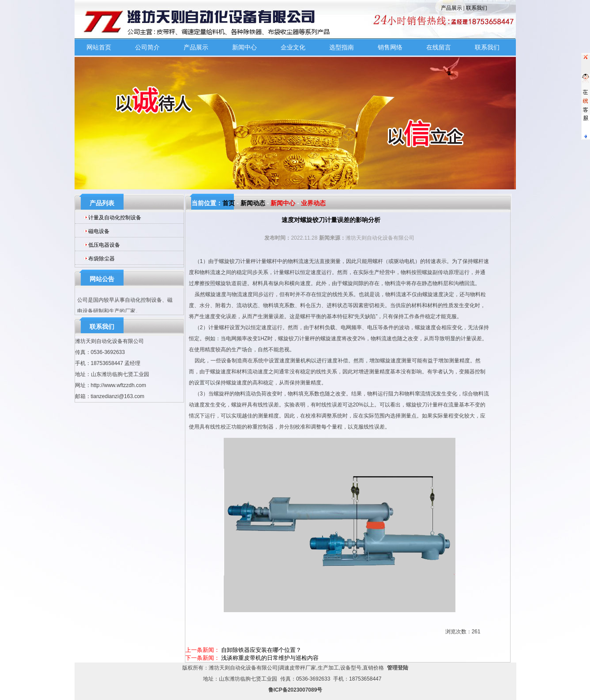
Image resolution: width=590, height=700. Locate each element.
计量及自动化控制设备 (115, 218)
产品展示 (451, 8)
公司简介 (147, 47)
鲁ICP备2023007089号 (295, 690)
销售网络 (390, 47)
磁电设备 (99, 231)
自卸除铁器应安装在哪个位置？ (261, 650)
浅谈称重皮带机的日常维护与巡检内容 (270, 658)
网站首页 (99, 47)
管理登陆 (398, 668)
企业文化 (293, 47)
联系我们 (477, 8)
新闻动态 (253, 203)
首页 (229, 203)
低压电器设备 (104, 245)
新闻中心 (244, 47)
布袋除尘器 (101, 259)
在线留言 (439, 47)
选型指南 (342, 47)
